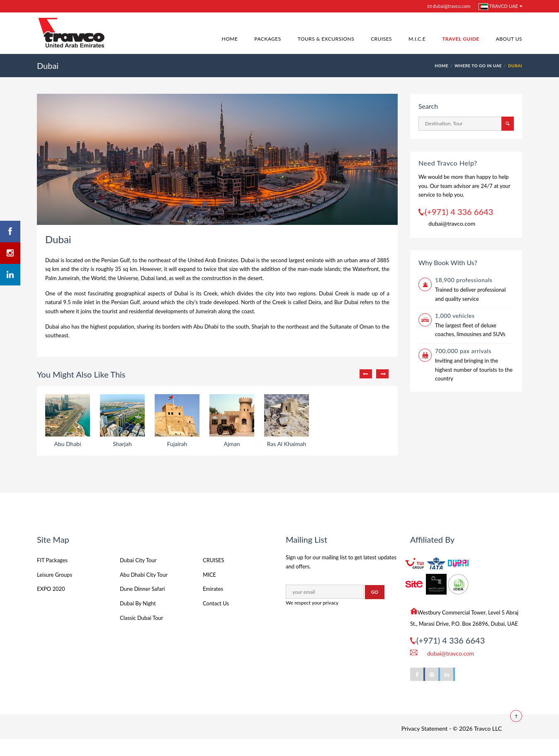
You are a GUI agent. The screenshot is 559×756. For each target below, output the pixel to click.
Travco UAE (498, 7)
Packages (267, 39)
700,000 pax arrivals (463, 351)
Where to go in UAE (478, 66)
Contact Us (216, 620)
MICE (209, 591)
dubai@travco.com (449, 6)
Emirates (213, 605)
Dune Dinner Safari (142, 605)
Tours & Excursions (326, 39)
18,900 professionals (464, 280)
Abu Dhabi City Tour (144, 591)
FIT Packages (52, 577)
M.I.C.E (417, 39)
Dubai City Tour (138, 577)
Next (382, 374)
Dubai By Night (138, 620)
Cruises (381, 39)
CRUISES (214, 577)
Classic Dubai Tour (141, 634)
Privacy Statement (425, 745)
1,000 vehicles (455, 316)
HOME (441, 66)
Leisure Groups (55, 591)
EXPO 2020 (51, 605)
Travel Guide (461, 39)
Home (230, 39)
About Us (509, 39)
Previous (366, 374)
